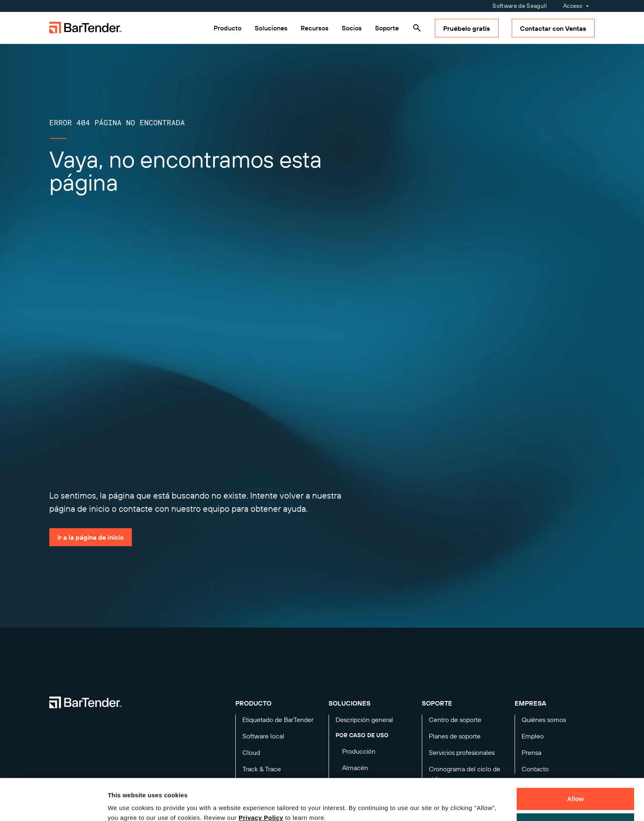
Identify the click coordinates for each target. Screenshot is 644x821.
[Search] (417, 28)
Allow (576, 763)
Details (125, 805)
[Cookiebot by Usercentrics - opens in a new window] (53, 805)
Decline (575, 788)
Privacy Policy (261, 782)
